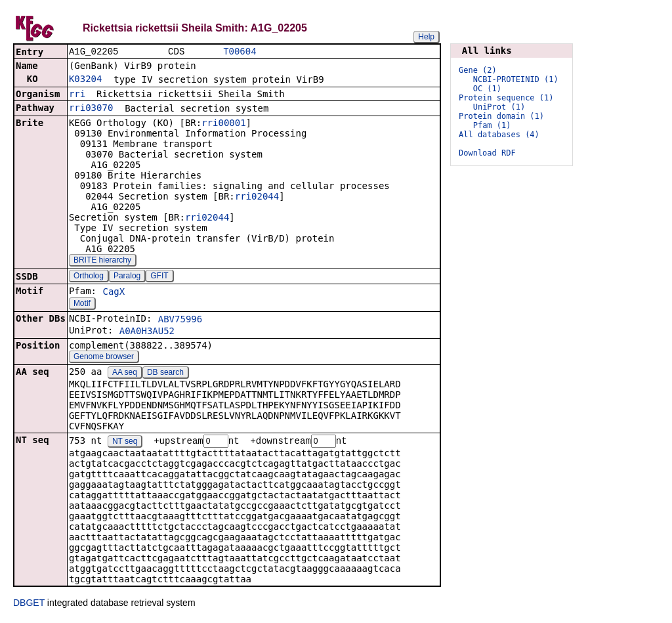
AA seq (125, 374)
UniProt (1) (499, 107)
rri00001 (223, 124)
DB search (165, 374)
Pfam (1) (492, 125)
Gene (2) (478, 70)
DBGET (29, 605)
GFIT (159, 277)
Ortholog (89, 277)
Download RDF (487, 153)
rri (77, 95)
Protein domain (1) (501, 116)
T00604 (240, 52)
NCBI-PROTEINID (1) (516, 79)
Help (426, 37)
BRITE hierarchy (102, 261)
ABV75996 (180, 320)
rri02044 (257, 198)
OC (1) (487, 89)
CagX (114, 293)
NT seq (125, 443)
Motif (82, 305)
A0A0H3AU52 (147, 332)
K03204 (86, 80)
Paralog (127, 277)
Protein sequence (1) (506, 98)
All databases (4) (499, 135)
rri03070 (91, 109)
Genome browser (104, 358)
